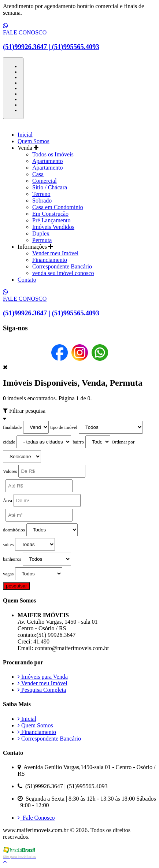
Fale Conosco (36, 818)
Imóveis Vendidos (53, 227)
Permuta (42, 240)
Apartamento (48, 161)
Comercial (45, 181)
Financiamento (50, 260)
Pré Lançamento (51, 220)
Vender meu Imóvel (55, 253)
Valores (10, 471)
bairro (78, 442)
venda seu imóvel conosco (63, 273)
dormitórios (14, 530)
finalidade (12, 427)
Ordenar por (123, 442)
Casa (38, 174)
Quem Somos (34, 141)
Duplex (41, 233)
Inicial (25, 135)
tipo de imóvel (64, 427)
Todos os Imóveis (53, 154)
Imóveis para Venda (43, 677)
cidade (9, 442)
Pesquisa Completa (42, 690)
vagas (8, 574)
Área (8, 501)
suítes (8, 545)
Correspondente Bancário (62, 266)
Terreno (41, 194)
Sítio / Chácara (50, 187)
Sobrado (42, 201)
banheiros (12, 559)
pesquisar (16, 586)
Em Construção (50, 214)
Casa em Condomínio (58, 207)
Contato (27, 280)
